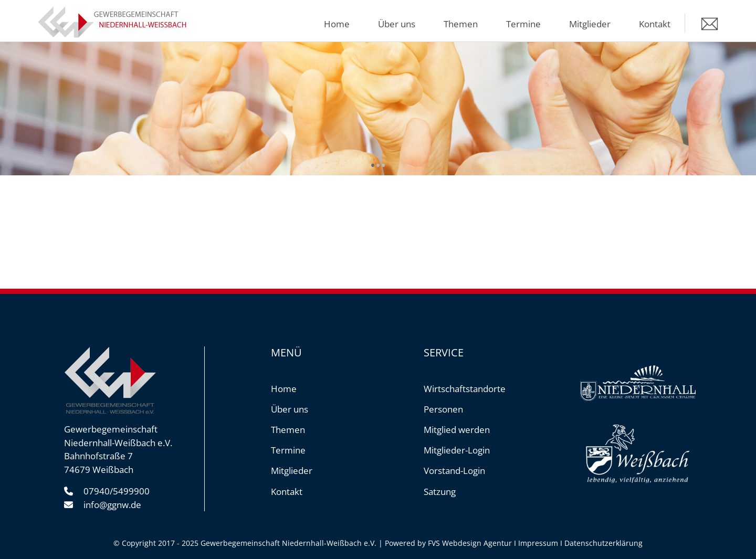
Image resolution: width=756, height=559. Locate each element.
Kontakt (655, 24)
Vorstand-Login (454, 471)
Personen (443, 409)
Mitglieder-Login (457, 450)
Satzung (440, 492)
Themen (461, 24)
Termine (523, 24)
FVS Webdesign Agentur (470, 543)
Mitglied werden (457, 430)
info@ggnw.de (112, 505)
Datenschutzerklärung (603, 543)
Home (337, 24)
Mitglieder (590, 24)
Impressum (538, 543)
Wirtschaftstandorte (465, 389)
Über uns (397, 24)
